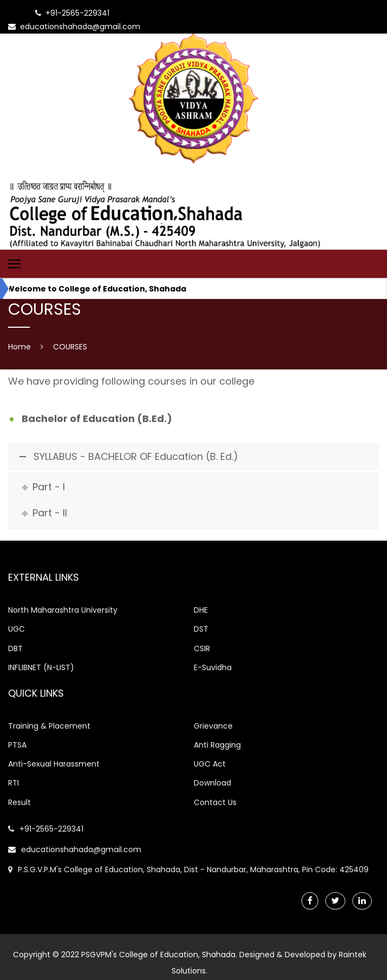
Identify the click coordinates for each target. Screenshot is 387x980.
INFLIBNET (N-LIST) (41, 667)
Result (19, 802)
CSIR (202, 648)
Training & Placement (49, 726)
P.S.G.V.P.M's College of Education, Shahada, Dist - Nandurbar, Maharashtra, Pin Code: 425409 (188, 869)
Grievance (213, 726)
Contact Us (215, 802)
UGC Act (210, 764)
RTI (14, 783)
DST (201, 629)
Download (212, 783)
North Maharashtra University (63, 610)
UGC (17, 629)
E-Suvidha (213, 667)
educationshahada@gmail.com (75, 849)
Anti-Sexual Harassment (54, 764)
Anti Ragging (217, 745)
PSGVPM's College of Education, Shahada (158, 955)
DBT (15, 648)
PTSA (17, 745)
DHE (201, 610)
